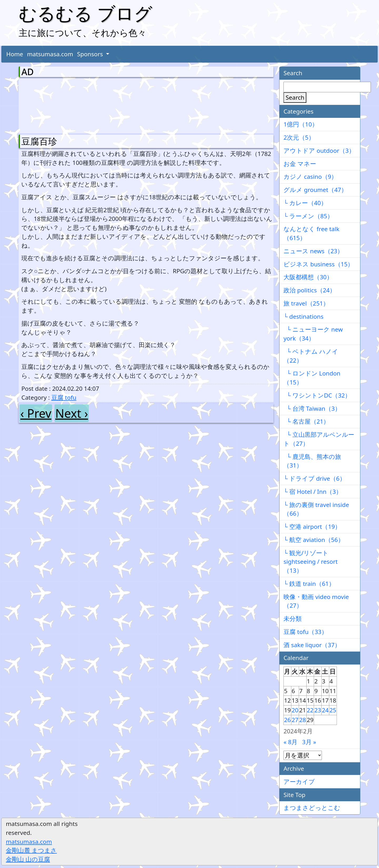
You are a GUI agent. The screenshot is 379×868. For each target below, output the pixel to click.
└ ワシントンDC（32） (317, 395)
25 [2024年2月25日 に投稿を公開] (333, 710)
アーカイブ (299, 782)
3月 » (309, 742)
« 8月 (290, 742)
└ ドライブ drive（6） (315, 478)
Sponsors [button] (91, 54)
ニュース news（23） (313, 251)
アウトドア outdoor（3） (319, 151)
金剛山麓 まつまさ (31, 850)
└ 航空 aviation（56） (314, 540)
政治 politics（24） (310, 290)
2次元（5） (299, 137)
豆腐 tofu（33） (305, 632)
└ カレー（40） (305, 203)
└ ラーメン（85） (308, 216)
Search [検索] (295, 97)
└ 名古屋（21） (306, 421)
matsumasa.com (50, 54)
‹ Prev (36, 413)
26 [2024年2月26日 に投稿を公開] (287, 720)
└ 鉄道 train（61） (309, 584)
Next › (72, 413)
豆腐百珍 (39, 141)
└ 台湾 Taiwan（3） (312, 408)
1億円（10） (301, 124)
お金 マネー (300, 164)
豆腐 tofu (64, 397)
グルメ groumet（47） (315, 190)
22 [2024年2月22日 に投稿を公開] (310, 710)
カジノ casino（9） (310, 177)
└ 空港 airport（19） (312, 527)
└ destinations (303, 316)
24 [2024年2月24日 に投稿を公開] (325, 710)
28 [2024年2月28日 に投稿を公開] (303, 720)
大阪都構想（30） (308, 277)
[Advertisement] (49, 105)
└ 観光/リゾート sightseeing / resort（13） (311, 562)
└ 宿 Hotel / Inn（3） (313, 492)
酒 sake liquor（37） (312, 645)
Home (15, 54)
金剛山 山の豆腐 (28, 859)
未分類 (293, 619)
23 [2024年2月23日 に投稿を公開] (318, 710)
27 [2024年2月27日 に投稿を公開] (295, 720)
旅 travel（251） (306, 303)
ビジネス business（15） (318, 264)
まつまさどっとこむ (312, 808)
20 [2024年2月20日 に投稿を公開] (295, 710)
